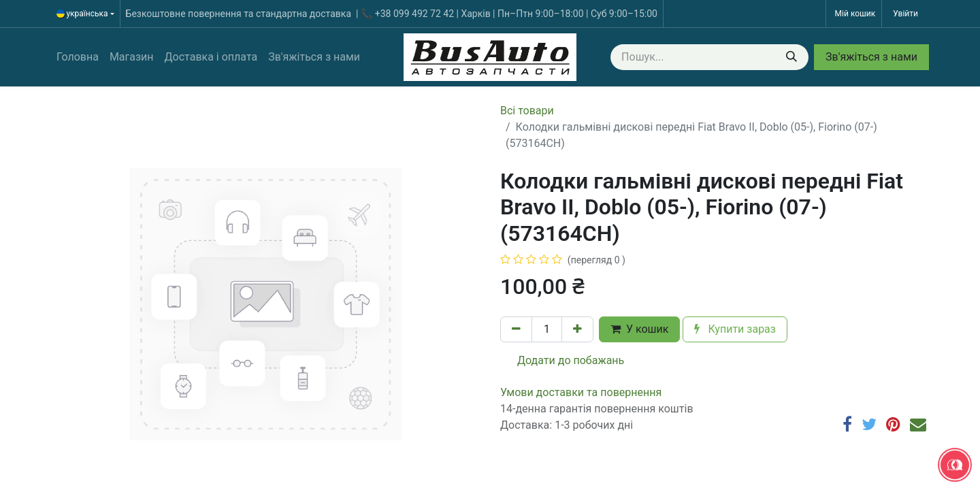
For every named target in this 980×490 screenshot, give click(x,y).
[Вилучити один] (516, 329)
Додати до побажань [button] (562, 360)
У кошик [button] (639, 329)
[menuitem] (78, 57)
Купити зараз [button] (735, 329)
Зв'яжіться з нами (871, 57)
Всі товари (527, 111)
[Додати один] (577, 329)
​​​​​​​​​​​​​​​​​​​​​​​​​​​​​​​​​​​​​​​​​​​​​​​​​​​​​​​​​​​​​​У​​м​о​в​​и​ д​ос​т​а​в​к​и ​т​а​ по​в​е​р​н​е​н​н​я (581, 392)
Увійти (905, 14)
